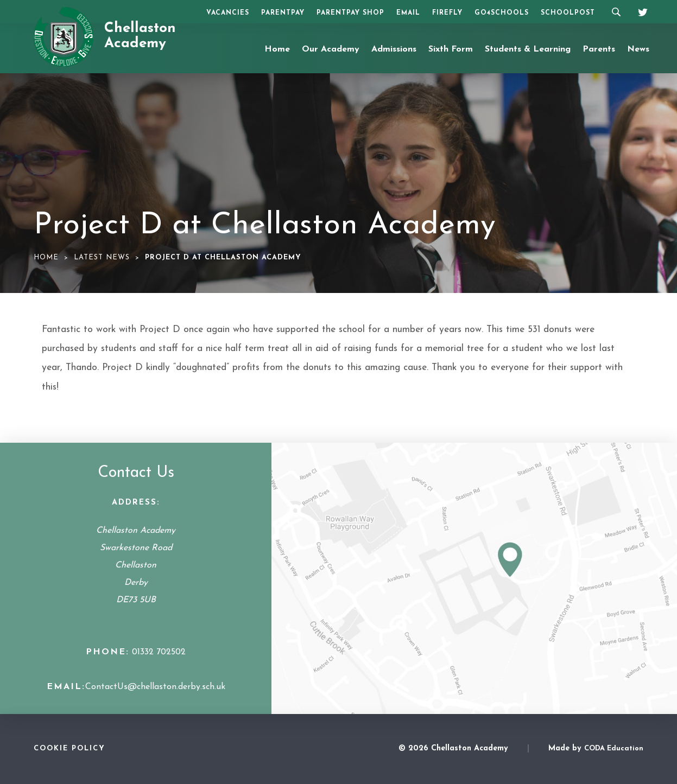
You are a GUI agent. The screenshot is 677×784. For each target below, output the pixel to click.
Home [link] (46, 257)
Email (408, 13)
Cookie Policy (69, 748)
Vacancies (228, 13)
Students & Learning (528, 49)
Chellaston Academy (140, 36)
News (638, 49)
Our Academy (331, 49)
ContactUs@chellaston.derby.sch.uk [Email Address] (155, 687)
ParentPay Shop (350, 13)
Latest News (102, 257)
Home (277, 49)
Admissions (394, 49)
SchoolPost (568, 13)
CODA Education (614, 748)
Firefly (447, 13)
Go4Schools (502, 13)
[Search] (616, 12)
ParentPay (283, 13)
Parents (599, 49)
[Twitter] (639, 11)
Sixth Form (451, 49)
